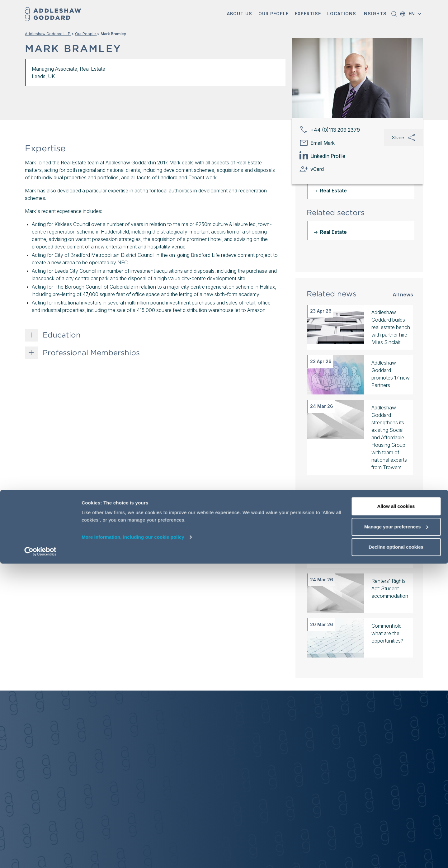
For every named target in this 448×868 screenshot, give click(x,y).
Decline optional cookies (396, 851)
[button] (240, 14)
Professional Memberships (91, 353)
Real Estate (333, 232)
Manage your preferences (396, 831)
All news (403, 294)
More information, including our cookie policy (133, 841)
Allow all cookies (396, 811)
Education (62, 335)
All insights (400, 498)
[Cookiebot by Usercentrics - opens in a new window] (40, 856)
